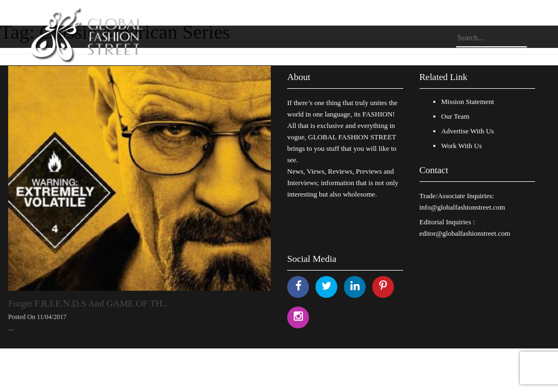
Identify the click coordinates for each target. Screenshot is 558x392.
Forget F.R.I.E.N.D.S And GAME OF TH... (89, 304)
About (299, 77)
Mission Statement (468, 102)
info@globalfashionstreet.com (462, 207)
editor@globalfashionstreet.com (465, 233)
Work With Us (462, 146)
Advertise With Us (468, 131)
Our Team (456, 116)
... (11, 328)
